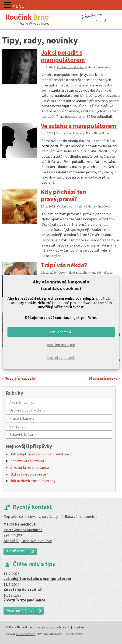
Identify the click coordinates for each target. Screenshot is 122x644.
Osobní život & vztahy (71, 67)
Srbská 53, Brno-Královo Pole (28, 541)
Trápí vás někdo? (64, 265)
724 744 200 (13, 535)
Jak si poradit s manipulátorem (63, 56)
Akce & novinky (22, 402)
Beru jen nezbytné (61, 345)
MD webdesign (26, 634)
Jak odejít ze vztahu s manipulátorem (41, 454)
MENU (18, 6)
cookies (79, 627)
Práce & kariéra (22, 418)
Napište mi (16, 551)
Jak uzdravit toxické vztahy (33, 481)
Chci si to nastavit (61, 358)
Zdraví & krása (21, 434)
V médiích (17, 426)
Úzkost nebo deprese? (29, 474)
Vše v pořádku (61, 332)
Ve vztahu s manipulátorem (79, 126)
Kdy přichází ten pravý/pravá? (64, 196)
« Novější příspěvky (19, 378)
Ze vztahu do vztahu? (28, 461)
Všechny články (20, 610)
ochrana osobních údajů (53, 627)
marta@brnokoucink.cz (23, 530)
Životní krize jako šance (30, 467)
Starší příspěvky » (104, 378)
